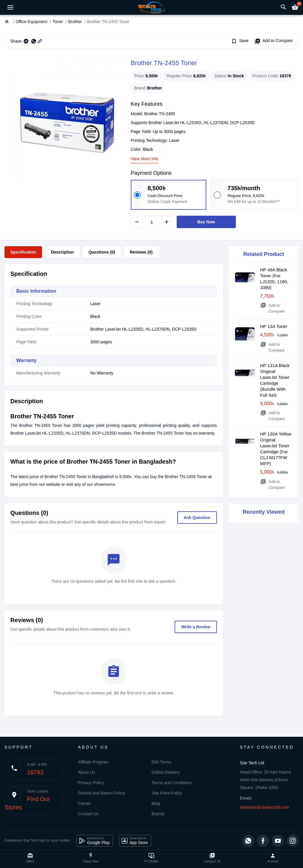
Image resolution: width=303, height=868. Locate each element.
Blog (156, 803)
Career (84, 803)
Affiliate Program (93, 762)
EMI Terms (161, 762)
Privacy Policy (91, 783)
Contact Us (88, 814)
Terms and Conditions (171, 783)
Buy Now (206, 222)
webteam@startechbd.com (265, 807)
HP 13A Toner (274, 326)
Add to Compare (274, 41)
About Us (87, 772)
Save (240, 41)
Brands (158, 814)
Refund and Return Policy (102, 793)
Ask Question (197, 518)
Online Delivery (166, 772)
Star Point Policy (167, 793)
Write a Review (196, 627)
